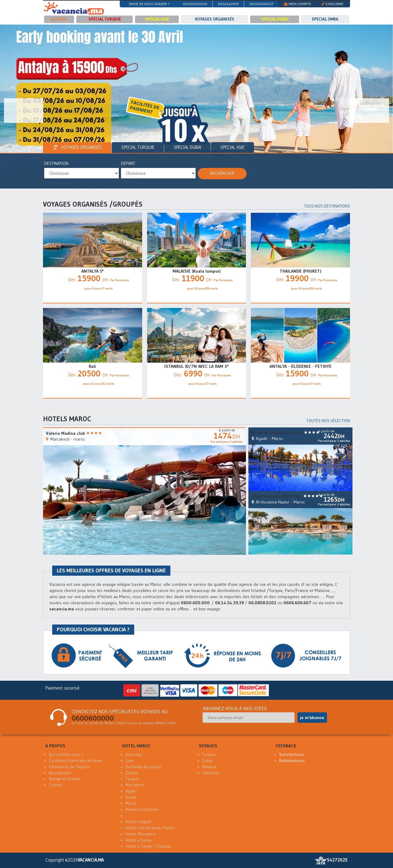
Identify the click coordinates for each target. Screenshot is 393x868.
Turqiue (132, 779)
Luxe (130, 761)
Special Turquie (138, 147)
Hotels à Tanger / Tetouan (148, 846)
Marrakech (135, 785)
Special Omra (325, 19)
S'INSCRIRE (332, 4)
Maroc (131, 803)
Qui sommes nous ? (66, 755)
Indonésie (211, 773)
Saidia (131, 797)
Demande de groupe (143, 767)
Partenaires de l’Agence (70, 767)
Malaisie (209, 767)
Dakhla (132, 773)
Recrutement (60, 773)
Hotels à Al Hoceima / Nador (150, 828)
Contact (56, 785)
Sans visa (134, 755)
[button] (24, 111)
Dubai (207, 761)
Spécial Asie (157, 19)
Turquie (209, 755)
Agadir (131, 791)
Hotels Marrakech (141, 834)
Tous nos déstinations (327, 206)
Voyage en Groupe (65, 779)
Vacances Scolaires (142, 810)
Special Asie (232, 147)
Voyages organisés (215, 19)
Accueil (59, 19)
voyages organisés (77, 147)
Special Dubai (275, 19)
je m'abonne (312, 718)
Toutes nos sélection (328, 421)
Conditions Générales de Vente (76, 761)
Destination (56, 163)
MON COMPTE (298, 4)
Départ (128, 163)
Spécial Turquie (105, 19)
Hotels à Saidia (138, 840)
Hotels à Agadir (139, 822)
